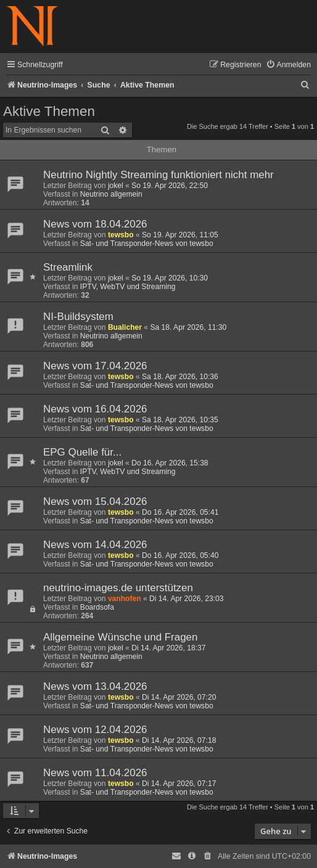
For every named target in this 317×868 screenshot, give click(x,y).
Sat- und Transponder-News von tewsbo (147, 244)
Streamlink (68, 267)
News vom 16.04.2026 (95, 409)
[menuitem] (288, 65)
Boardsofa (97, 607)
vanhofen (125, 599)
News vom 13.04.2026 (95, 686)
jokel (116, 186)
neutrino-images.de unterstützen (118, 588)
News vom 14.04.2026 (95, 545)
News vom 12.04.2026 (95, 730)
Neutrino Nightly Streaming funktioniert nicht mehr (158, 175)
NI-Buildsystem (78, 317)
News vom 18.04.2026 (95, 224)
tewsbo (121, 235)
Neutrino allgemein (111, 194)
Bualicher (125, 327)
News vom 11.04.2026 (95, 773)
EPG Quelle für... (82, 452)
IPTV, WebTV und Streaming (128, 287)
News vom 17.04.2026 (95, 366)
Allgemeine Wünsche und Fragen (120, 637)
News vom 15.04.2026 (95, 502)
